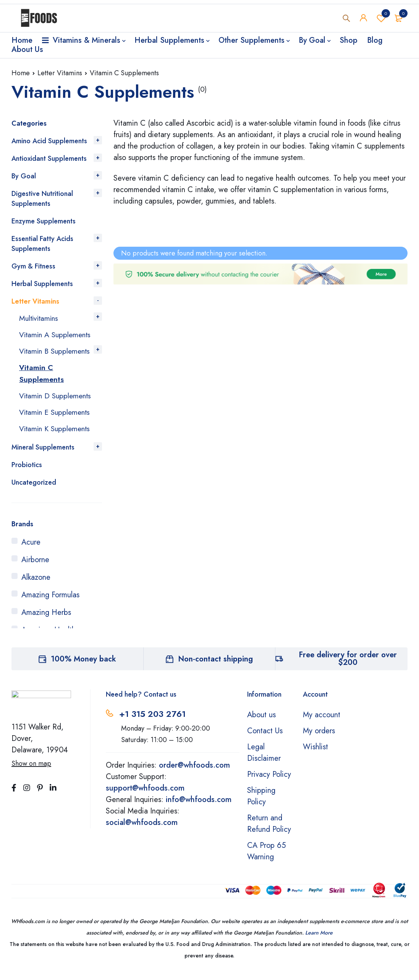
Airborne (35, 568)
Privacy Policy (269, 783)
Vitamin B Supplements (40, 356)
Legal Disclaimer (264, 761)
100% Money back (83, 667)
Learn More (319, 941)
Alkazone (36, 586)
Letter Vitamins (60, 73)
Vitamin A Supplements (57, 334)
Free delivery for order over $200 (348, 667)
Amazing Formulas (50, 603)
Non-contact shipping (215, 667)
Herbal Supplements (42, 284)
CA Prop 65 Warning (266, 860)
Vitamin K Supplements (57, 437)
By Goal (24, 176)
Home (21, 73)
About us (261, 723)
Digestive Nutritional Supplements (42, 199)
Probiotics (27, 473)
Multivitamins (40, 318)
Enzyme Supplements (44, 221)
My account (322, 723)
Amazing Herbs (46, 621)
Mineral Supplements (43, 456)
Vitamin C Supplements (41, 383)
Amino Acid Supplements (49, 141)
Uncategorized (34, 491)
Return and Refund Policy (269, 832)
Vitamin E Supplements (56, 421)
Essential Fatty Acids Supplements (42, 244)
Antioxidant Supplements (49, 158)
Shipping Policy (261, 805)
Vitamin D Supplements (57, 405)
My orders (319, 739)
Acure (31, 551)
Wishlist (381, 19)
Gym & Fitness (33, 266)
